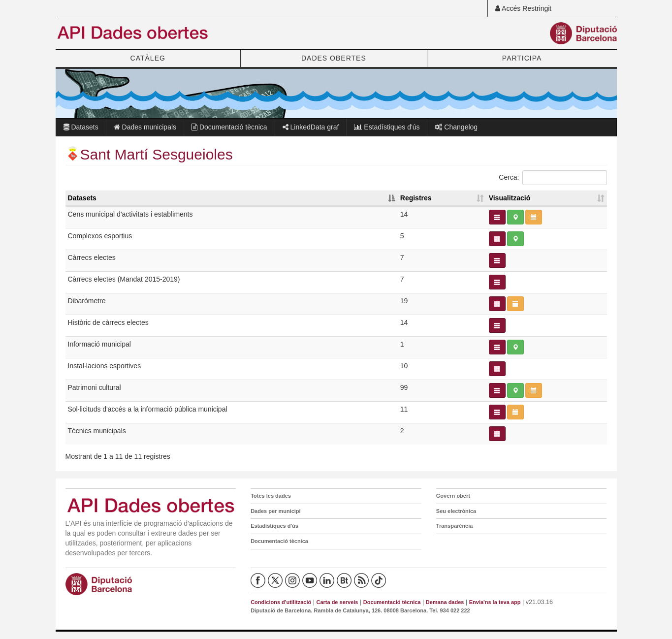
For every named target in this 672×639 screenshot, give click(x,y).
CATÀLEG (148, 58)
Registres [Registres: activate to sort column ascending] (416, 198)
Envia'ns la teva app (495, 602)
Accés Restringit (523, 8)
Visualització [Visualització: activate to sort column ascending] (510, 198)
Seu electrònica (456, 511)
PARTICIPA (522, 58)
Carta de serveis (337, 602)
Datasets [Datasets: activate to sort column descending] (82, 198)
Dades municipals (145, 127)
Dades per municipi (275, 511)
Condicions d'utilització (281, 602)
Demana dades (445, 602)
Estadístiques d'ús (387, 127)
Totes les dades (271, 496)
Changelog (456, 127)
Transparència (455, 526)
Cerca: (553, 178)
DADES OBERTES (334, 58)
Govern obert (453, 496)
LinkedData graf (311, 127)
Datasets (81, 127)
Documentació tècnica (229, 127)
